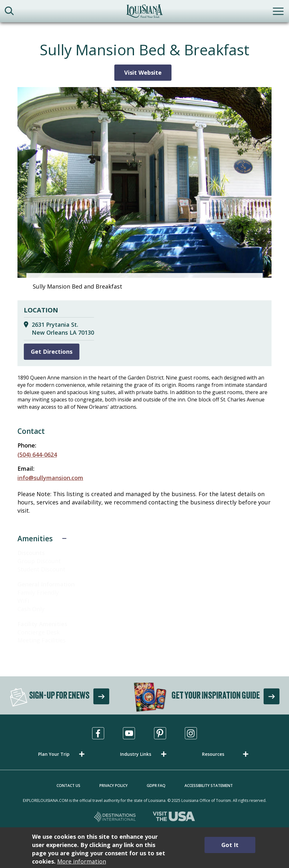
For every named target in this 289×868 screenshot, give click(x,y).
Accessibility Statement (209, 786)
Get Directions (52, 352)
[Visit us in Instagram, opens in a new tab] (191, 733)
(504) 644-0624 (37, 455)
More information (82, 861)
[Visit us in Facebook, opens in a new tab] (98, 733)
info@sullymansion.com (50, 478)
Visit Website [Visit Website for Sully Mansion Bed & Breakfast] (143, 72)
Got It (230, 845)
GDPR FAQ (156, 786)
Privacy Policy (114, 786)
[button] (63, 754)
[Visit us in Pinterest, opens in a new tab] (160, 733)
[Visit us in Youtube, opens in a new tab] (129, 733)
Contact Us (68, 786)
